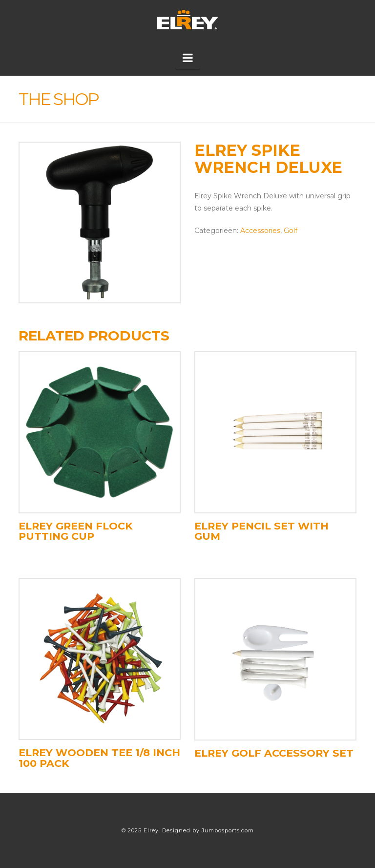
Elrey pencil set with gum (261, 531)
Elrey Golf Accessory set (274, 753)
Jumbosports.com (228, 830)
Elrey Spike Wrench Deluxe (268, 159)
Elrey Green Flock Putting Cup (76, 531)
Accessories (260, 231)
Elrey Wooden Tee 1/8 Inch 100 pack (99, 758)
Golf (291, 231)
